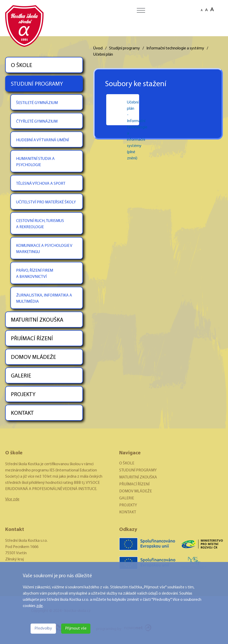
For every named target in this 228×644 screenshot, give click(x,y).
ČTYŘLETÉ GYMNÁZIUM (37, 122)
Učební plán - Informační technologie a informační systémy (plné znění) (128, 110)
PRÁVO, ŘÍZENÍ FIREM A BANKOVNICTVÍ (35, 274)
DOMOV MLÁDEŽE (33, 357)
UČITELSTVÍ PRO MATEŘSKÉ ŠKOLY (46, 202)
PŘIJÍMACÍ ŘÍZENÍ (32, 339)
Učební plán (103, 55)
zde (40, 606)
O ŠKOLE (22, 66)
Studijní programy (124, 48)
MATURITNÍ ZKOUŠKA (37, 320)
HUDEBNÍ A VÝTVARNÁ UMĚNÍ (42, 140)
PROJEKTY (23, 395)
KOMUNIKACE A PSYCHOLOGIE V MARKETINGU (44, 249)
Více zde (12, 499)
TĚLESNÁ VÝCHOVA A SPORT (41, 184)
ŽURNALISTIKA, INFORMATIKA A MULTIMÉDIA (44, 299)
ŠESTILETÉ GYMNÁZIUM (37, 103)
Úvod (98, 48)
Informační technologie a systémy (175, 48)
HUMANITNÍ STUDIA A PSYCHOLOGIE (35, 162)
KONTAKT (22, 413)
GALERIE (21, 376)
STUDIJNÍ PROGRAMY (37, 84)
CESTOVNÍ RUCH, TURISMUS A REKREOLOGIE (40, 224)
